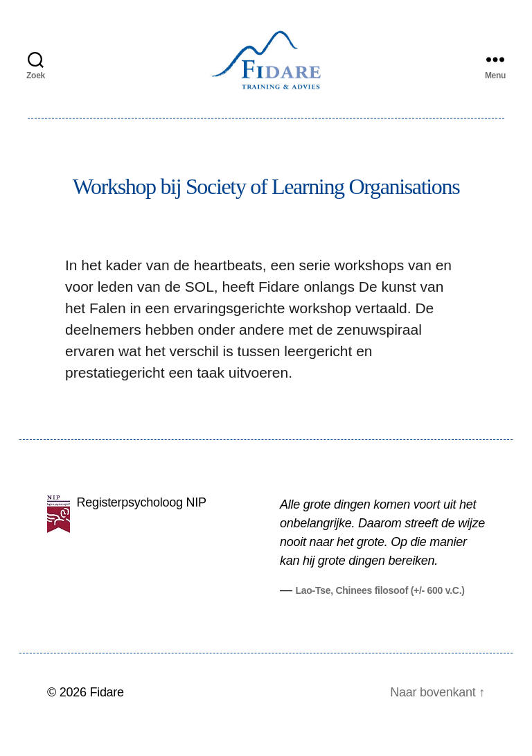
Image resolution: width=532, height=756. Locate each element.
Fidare (106, 717)
